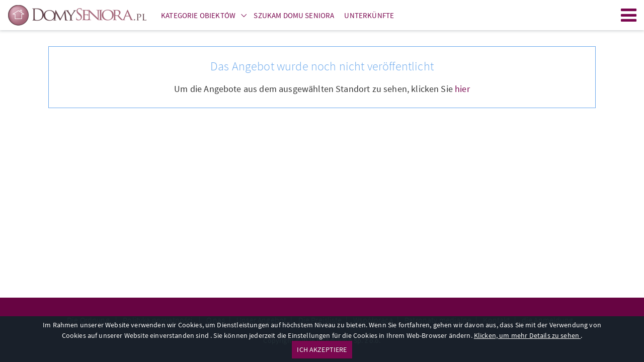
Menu (629, 15)
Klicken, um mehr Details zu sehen (527, 335)
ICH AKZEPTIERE (322, 349)
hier (462, 89)
